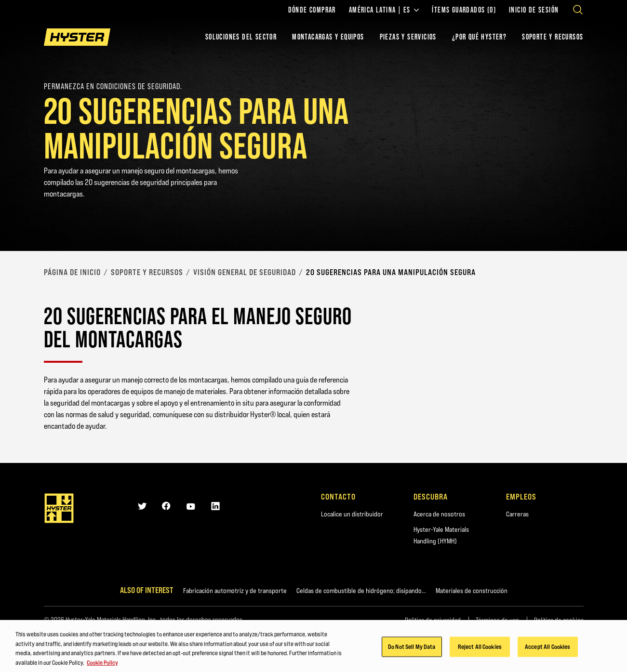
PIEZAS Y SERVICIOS (408, 37)
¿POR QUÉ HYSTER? (479, 37)
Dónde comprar (312, 10)
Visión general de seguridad (245, 272)
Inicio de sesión (534, 10)
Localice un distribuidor (352, 514)
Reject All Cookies (480, 650)
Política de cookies (559, 620)
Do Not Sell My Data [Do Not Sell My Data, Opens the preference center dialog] (412, 650)
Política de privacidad (433, 620)
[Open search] (578, 10)
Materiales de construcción (472, 591)
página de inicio (72, 272)
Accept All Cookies (547, 650)
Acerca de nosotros (439, 514)
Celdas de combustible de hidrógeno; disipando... (361, 591)
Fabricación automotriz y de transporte (235, 591)
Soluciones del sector (241, 37)
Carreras (517, 514)
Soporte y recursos (147, 272)
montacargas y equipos (328, 37)
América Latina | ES (384, 10)
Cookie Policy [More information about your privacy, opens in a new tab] (102, 666)
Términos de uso (497, 620)
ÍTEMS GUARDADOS (464, 10)
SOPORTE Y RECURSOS (553, 37)
